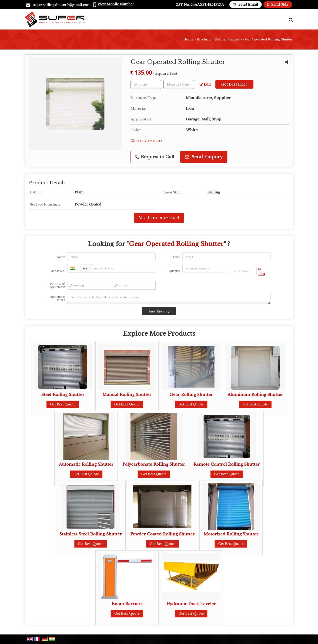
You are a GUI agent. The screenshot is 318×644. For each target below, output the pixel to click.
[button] (116, 4)
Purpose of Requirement (56, 285)
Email (177, 257)
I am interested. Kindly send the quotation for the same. (169, 299)
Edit (205, 85)
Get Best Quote (63, 404)
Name (61, 257)
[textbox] (179, 85)
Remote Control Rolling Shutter (227, 464)
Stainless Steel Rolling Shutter (91, 534)
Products (204, 39)
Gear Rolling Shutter (191, 395)
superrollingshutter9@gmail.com (62, 5)
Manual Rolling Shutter (127, 395)
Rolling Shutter (227, 39)
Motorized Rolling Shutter (231, 534)
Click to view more (146, 141)
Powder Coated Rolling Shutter (162, 534)
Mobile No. (58, 271)
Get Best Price (234, 84)
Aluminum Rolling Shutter (255, 395)
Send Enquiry (204, 157)
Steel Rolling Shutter (63, 395)
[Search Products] (290, 20)
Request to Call (155, 157)
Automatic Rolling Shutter (86, 464)
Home (188, 39)
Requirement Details (56, 299)
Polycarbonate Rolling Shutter (154, 464)
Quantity (174, 271)
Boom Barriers (127, 604)
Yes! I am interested (159, 218)
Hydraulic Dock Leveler (191, 604)
